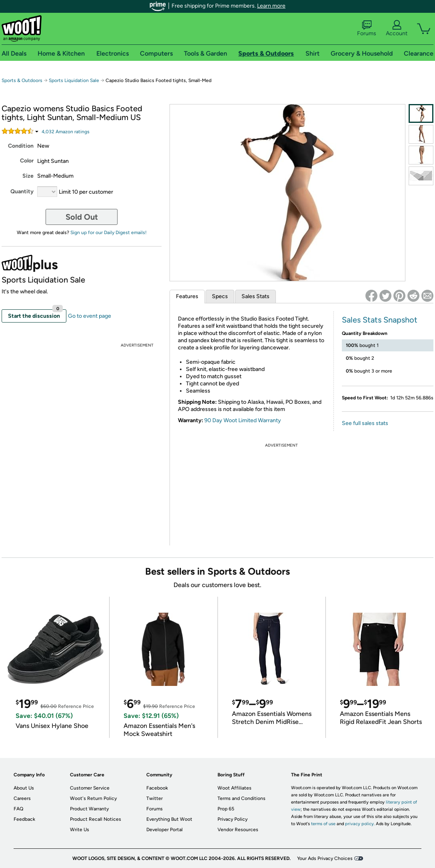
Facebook (157, 788)
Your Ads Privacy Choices (325, 858)
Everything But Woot (169, 819)
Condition (21, 146)
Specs (220, 296)
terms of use (323, 824)
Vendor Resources (238, 830)
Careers (22, 798)
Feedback (24, 819)
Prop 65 (226, 809)
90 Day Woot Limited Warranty (243, 420)
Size (28, 176)
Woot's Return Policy (93, 798)
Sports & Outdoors (22, 80)
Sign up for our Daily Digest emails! (109, 233)
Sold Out (82, 217)
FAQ (18, 809)
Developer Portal (165, 830)
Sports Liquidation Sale (74, 80)
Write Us (80, 830)
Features (187, 296)
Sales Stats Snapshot (380, 320)
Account (397, 28)
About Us (24, 788)
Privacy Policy (232, 819)
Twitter (155, 798)
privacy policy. (360, 824)
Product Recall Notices (96, 819)
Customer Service (90, 788)
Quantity (22, 191)
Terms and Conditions (241, 798)
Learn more (271, 6)
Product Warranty (89, 809)
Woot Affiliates (234, 788)
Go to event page (90, 316)
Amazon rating (66, 132)
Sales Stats (255, 296)
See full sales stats (365, 423)
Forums (367, 28)
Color (27, 161)
